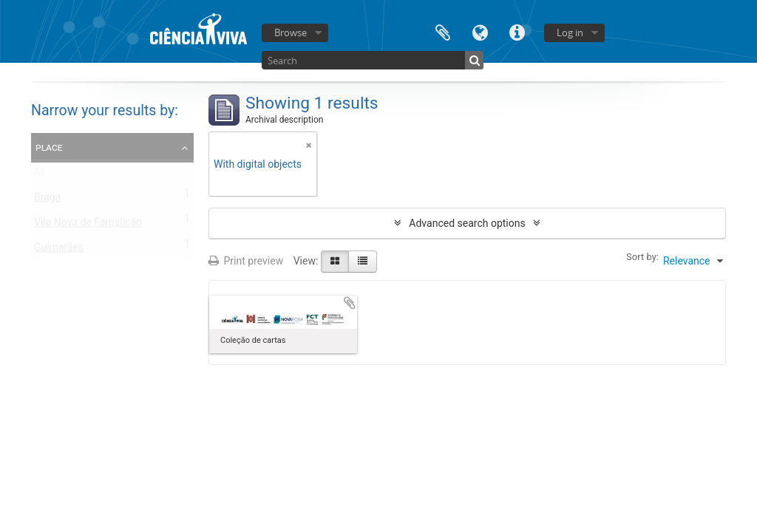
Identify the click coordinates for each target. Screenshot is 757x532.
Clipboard (443, 31)
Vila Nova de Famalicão (88, 225)
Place (49, 147)
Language (480, 31)
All (40, 175)
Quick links (517, 31)
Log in (570, 33)
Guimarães (59, 250)
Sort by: (642, 257)
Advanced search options (467, 223)
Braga (47, 200)
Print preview (246, 261)
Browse (291, 33)
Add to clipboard (350, 303)
